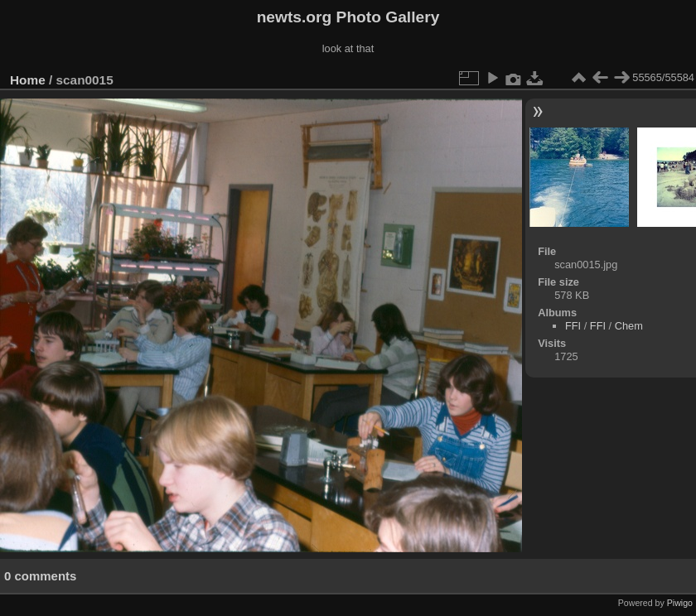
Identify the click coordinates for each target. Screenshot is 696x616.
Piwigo (680, 603)
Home (28, 80)
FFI (573, 326)
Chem (629, 326)
